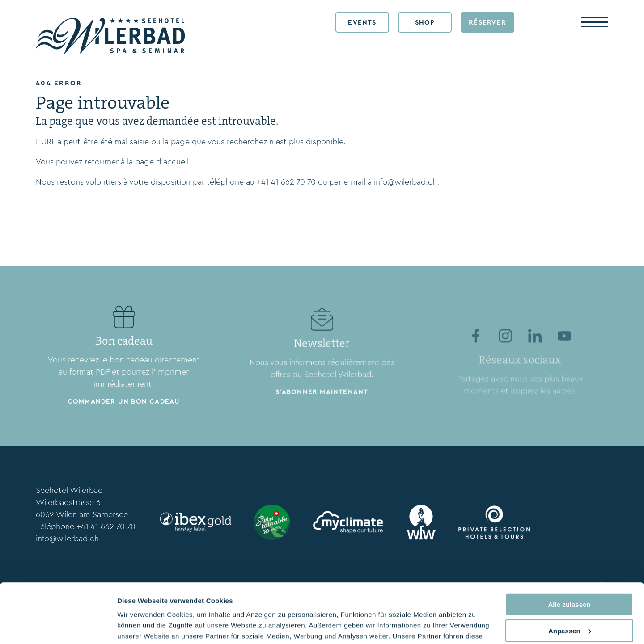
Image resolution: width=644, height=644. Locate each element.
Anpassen (570, 575)
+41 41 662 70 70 (286, 182)
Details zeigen (140, 626)
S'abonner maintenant (322, 412)
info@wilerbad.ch (405, 182)
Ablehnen (569, 601)
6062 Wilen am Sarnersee (82, 514)
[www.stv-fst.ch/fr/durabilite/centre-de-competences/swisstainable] (272, 522)
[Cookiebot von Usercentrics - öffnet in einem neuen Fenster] (58, 627)
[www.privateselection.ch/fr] (494, 522)
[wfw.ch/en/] (421, 522)
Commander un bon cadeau (124, 404)
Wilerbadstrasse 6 (68, 502)
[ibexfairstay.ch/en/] (196, 522)
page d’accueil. (163, 162)
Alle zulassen (569, 549)
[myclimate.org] (348, 522)
